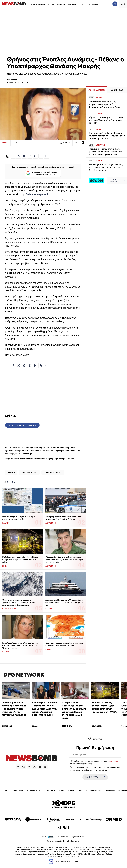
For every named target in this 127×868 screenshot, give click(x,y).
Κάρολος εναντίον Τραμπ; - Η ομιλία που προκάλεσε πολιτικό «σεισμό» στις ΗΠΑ (106, 120)
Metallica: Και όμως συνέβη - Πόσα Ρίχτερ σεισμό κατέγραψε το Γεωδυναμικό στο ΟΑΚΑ (20, 559)
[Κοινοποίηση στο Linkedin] (35, 156)
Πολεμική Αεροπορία (37, 194)
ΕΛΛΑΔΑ (51, 4)
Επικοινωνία (110, 790)
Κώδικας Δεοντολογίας (55, 790)
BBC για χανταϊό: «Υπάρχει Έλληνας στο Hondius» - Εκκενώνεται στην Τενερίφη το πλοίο (106, 167)
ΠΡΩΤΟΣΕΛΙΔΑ (93, 4)
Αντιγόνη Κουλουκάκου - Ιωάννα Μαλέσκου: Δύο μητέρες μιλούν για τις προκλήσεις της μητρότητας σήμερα (44, 709)
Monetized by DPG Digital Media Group (72, 837)
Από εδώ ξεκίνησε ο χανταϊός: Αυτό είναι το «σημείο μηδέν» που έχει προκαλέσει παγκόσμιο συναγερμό (14, 709)
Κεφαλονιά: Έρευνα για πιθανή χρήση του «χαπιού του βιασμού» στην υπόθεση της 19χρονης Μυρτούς (20, 645)
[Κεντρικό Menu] (123, 4)
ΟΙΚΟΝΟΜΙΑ (72, 4)
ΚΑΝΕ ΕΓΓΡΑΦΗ (95, 777)
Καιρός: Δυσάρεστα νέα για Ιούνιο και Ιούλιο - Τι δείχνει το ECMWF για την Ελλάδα (64, 644)
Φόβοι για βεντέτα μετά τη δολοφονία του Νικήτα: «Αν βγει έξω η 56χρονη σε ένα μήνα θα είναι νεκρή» (64, 559)
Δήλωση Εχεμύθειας (35, 790)
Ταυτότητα (6, 790)
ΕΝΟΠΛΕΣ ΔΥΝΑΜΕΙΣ (30, 472)
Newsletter (25, 459)
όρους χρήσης (113, 761)
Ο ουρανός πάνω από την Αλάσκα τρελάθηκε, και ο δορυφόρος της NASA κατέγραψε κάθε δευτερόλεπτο (19, 602)
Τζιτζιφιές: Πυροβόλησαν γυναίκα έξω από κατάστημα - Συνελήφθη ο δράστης (63, 518)
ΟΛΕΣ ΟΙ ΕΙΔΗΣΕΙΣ (38, 4)
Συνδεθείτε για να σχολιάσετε (22, 425)
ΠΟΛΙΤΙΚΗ (61, 4)
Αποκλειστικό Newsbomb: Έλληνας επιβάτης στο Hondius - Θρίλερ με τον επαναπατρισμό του (64, 602)
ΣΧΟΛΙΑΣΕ (65, 143)
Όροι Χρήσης (18, 790)
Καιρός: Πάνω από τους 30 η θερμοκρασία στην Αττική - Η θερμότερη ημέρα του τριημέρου (104, 104)
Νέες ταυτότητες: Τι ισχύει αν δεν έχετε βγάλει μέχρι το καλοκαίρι (19, 518)
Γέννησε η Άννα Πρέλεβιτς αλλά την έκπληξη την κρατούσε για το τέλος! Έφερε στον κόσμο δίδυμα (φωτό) (74, 710)
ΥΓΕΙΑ (82, 4)
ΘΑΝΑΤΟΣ (11, 472)
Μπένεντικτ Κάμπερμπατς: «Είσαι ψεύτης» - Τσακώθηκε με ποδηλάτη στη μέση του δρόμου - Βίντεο (105, 152)
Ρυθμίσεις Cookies (75, 790)
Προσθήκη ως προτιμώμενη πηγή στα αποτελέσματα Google (42, 173)
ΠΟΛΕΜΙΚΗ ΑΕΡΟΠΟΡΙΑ (53, 472)
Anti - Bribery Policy (94, 790)
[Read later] (83, 143)
